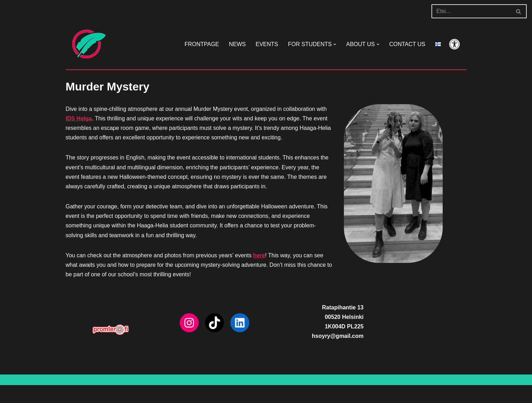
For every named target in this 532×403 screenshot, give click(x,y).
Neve (72, 394)
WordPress (129, 394)
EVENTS (267, 44)
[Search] (471, 11)
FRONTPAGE (202, 44)
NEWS (237, 44)
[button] (335, 44)
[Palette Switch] (454, 44)
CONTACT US (407, 44)
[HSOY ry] (87, 44)
